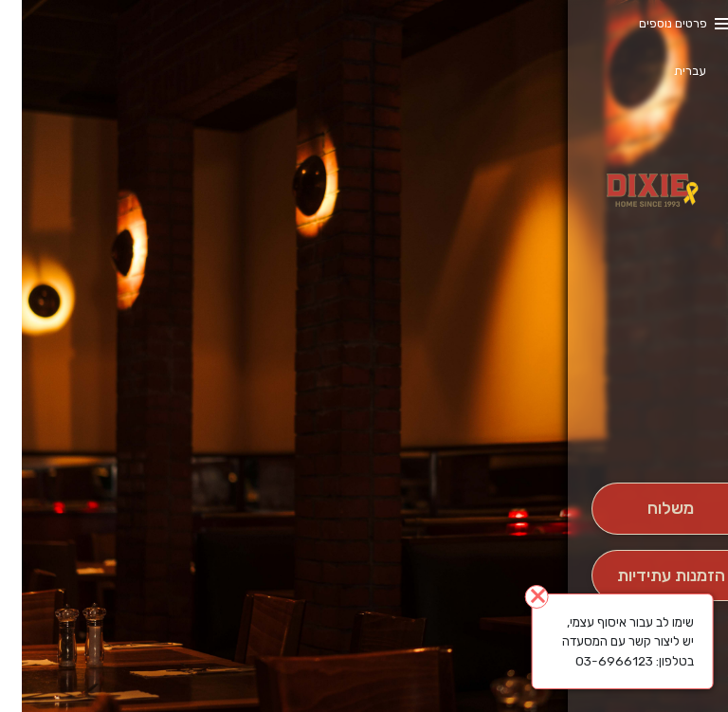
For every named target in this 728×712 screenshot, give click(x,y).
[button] (648, 429)
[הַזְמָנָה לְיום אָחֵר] (649, 576)
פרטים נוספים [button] (651, 23)
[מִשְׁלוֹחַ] (649, 509)
